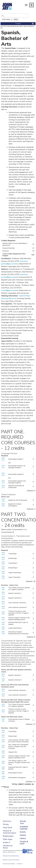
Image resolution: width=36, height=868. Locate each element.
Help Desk (8, 828)
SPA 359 (3, 762)
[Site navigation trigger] (31, 5)
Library (23, 838)
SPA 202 (3, 474)
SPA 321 (3, 593)
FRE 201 (3, 773)
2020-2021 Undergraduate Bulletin (10, 26)
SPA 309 (3, 589)
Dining (6, 824)
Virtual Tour (23, 822)
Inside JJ (6, 842)
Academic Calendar (24, 828)
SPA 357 (3, 619)
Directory (7, 821)
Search (16, 19)
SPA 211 (3, 467)
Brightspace (8, 836)
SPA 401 (3, 720)
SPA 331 (3, 603)
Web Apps (8, 839)
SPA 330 (3, 563)
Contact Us (20, 864)
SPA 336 (3, 613)
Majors (21, 26)
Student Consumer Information (11, 860)
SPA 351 (3, 746)
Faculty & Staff (24, 843)
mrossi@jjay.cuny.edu (9, 290)
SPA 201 (3, 459)
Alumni (23, 835)
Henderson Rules (8, 847)
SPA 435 (3, 577)
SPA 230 (3, 554)
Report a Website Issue (9, 852)
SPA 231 (3, 558)
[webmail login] (26, 5)
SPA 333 (3, 568)
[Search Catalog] (15, 16)
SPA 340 (3, 573)
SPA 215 (3, 487)
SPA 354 (3, 752)
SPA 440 (3, 628)
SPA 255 (3, 500)
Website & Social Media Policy (11, 856)
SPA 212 (3, 482)
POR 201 (3, 778)
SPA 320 (3, 741)
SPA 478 (3, 633)
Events (23, 832)
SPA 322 (3, 598)
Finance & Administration (10, 832)
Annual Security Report (9, 864)
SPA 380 (3, 623)
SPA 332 (3, 607)
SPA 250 (3, 505)
